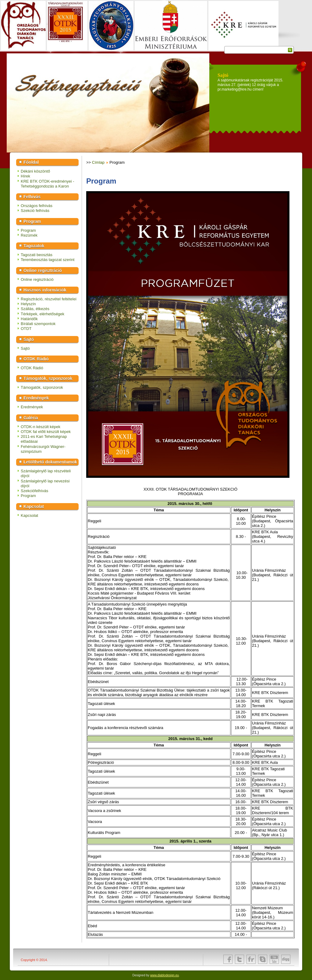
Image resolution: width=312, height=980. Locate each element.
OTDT (26, 329)
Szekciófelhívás (34, 491)
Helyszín (28, 304)
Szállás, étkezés (35, 309)
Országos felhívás (37, 206)
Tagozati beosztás (37, 255)
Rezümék (29, 235)
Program (28, 230)
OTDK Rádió (32, 368)
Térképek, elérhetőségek (43, 314)
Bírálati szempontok (38, 324)
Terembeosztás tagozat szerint (48, 260)
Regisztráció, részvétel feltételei (49, 299)
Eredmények (32, 407)
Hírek (25, 176)
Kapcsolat (29, 515)
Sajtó (25, 348)
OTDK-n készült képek (41, 427)
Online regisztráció (37, 279)
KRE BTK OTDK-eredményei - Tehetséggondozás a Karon (48, 184)
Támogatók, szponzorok (42, 387)
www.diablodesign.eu (165, 975)
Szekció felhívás (35, 211)
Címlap (98, 162)
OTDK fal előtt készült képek (46, 432)
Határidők (29, 319)
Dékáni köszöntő (35, 171)
